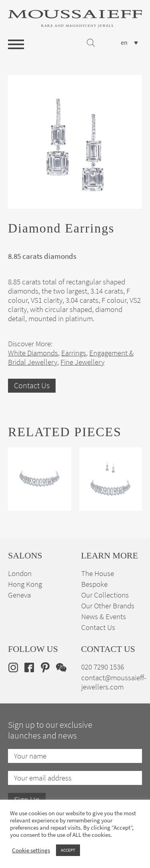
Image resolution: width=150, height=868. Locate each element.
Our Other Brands (108, 606)
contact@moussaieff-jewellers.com (114, 682)
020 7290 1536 (103, 667)
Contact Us (32, 386)
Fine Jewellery (82, 362)
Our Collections (105, 595)
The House (98, 573)
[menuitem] (129, 43)
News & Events (104, 617)
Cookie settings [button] (31, 850)
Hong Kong (25, 584)
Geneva (19, 595)
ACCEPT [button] (68, 850)
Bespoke (94, 584)
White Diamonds (33, 353)
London (20, 573)
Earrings (74, 353)
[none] (129, 43)
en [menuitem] (124, 43)
